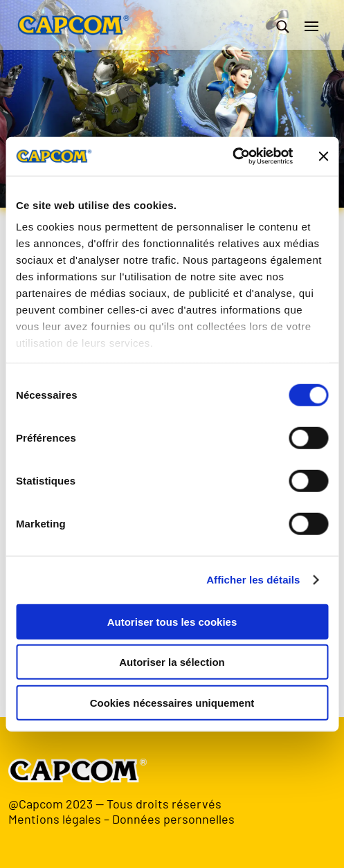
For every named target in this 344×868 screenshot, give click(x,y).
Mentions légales (55, 819)
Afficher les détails (253, 580)
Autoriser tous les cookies (172, 621)
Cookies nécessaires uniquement (172, 702)
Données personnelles (173, 819)
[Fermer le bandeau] (323, 156)
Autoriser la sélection (172, 662)
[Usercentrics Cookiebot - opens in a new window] (232, 156)
